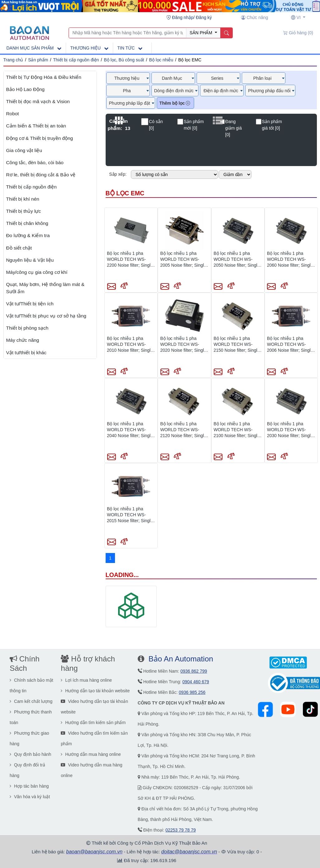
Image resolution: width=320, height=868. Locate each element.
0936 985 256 (192, 692)
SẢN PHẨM (202, 33)
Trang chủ (13, 60)
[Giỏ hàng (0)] (298, 33)
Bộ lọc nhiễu (161, 60)
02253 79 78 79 (181, 830)
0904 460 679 (196, 682)
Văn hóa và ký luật (30, 797)
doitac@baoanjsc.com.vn (189, 852)
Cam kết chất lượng (31, 701)
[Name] (226, 33)
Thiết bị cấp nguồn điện (76, 60)
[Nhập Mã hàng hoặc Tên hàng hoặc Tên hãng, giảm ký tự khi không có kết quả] (128, 33)
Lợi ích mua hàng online (86, 680)
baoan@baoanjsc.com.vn (94, 852)
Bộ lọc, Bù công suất (124, 60)
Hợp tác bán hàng (29, 786)
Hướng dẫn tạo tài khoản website (95, 691)
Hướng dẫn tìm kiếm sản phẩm (93, 723)
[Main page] (29, 32)
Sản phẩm (38, 60)
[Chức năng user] (255, 18)
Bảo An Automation (181, 659)
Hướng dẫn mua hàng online (91, 754)
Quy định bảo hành (30, 754)
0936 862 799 (194, 671)
